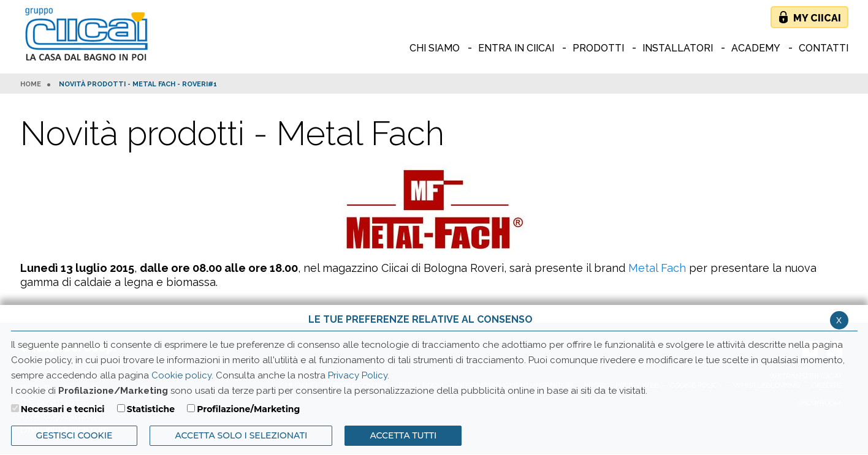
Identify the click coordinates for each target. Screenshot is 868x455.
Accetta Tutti (403, 435)
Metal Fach (657, 268)
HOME (31, 85)
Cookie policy (181, 375)
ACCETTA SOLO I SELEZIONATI (241, 435)
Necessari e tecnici (63, 409)
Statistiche (151, 409)
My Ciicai (817, 18)
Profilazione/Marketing (248, 409)
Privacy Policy (358, 375)
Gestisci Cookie (74, 435)
